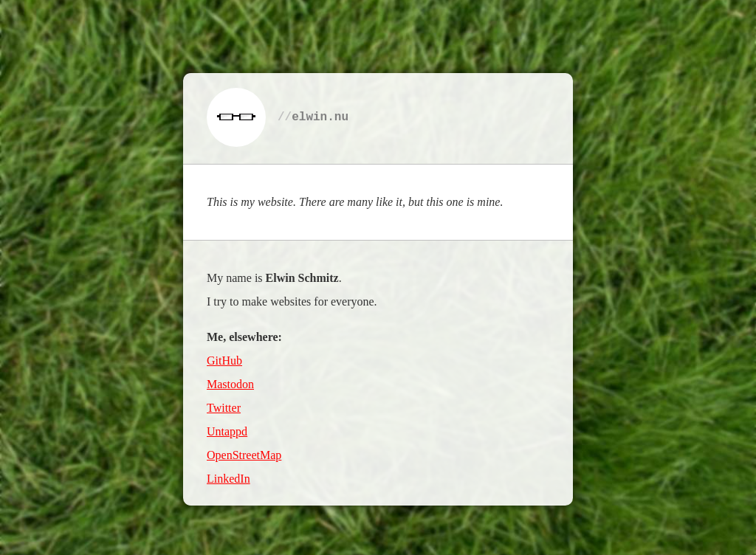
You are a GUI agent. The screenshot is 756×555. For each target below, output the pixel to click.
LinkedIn (228, 478)
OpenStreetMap (244, 454)
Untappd (227, 431)
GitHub (224, 360)
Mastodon (230, 383)
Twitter (224, 407)
